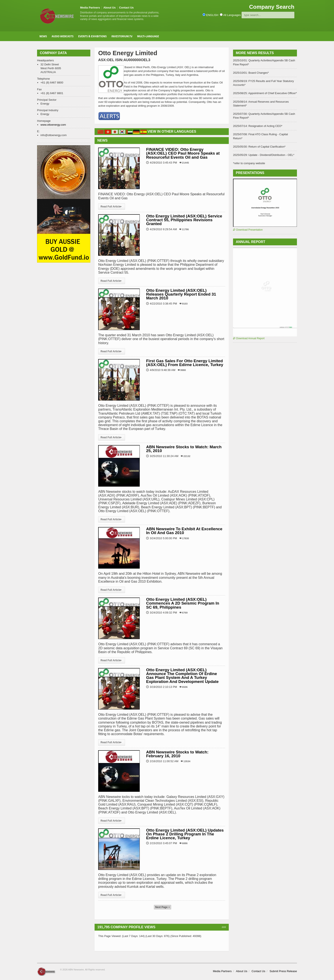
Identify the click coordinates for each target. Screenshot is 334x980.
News (43, 36)
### (224, 927)
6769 (185, 613)
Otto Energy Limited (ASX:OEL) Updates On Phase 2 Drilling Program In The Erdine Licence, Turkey (185, 834)
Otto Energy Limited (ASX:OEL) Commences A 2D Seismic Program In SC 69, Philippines (183, 603)
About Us (109, 8)
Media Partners (90, 8)
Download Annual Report (249, 338)
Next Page (163, 907)
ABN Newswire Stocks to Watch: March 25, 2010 (184, 449)
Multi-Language (148, 36)
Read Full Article (112, 207)
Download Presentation (248, 230)
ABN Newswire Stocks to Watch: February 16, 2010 (177, 754)
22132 (187, 456)
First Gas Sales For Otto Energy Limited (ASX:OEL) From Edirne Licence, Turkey (185, 363)
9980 (183, 370)
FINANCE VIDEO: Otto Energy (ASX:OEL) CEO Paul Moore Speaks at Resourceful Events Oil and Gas (183, 153)
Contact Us (126, 8)
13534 (187, 761)
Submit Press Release (283, 971)
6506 (185, 687)
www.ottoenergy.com (53, 125)
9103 (185, 304)
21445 (186, 163)
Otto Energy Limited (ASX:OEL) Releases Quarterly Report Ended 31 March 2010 (181, 294)
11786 (185, 229)
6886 (185, 843)
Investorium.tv (122, 36)
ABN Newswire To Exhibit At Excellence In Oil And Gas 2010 (184, 531)
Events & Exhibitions (92, 36)
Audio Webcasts (63, 36)
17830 (186, 538)
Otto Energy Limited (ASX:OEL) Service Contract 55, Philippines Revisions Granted (184, 220)
